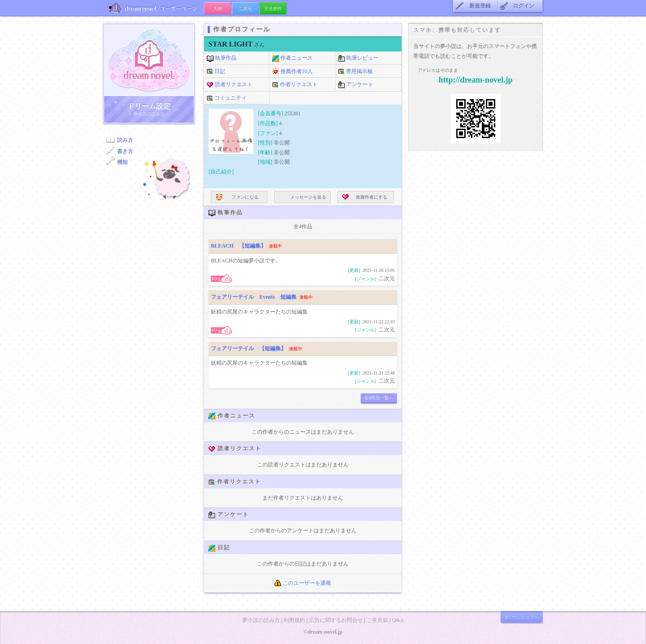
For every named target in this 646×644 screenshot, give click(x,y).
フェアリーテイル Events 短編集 (254, 297)
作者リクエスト (295, 85)
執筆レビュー (358, 58)
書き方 (125, 151)
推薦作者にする (365, 197)
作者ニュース (292, 58)
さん (237, 45)
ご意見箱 (377, 620)
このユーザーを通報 (303, 583)
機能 (122, 162)
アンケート (356, 85)
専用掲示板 (356, 72)
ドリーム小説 (149, 60)
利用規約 (294, 620)
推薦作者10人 (292, 72)
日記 (216, 72)
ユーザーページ (154, 8)
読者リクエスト (230, 85)
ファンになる (237, 197)
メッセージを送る (303, 197)
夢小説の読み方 (261, 620)
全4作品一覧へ (379, 398)
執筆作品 (222, 58)
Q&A (398, 620)
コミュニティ (227, 98)
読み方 (125, 140)
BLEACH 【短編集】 (238, 246)
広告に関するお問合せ (336, 620)
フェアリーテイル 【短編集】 (249, 348)
